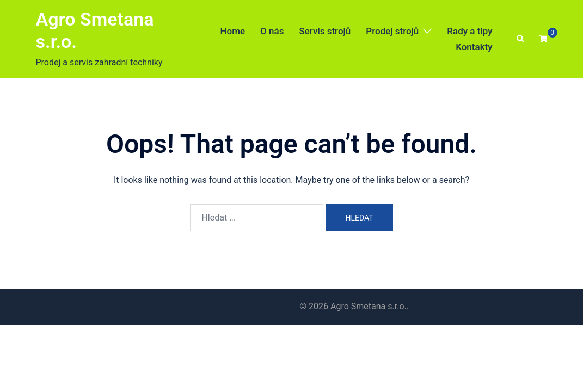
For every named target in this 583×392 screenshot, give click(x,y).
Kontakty (474, 47)
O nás (272, 31)
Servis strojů (325, 31)
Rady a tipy (470, 31)
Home (232, 31)
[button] (521, 39)
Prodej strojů (392, 31)
